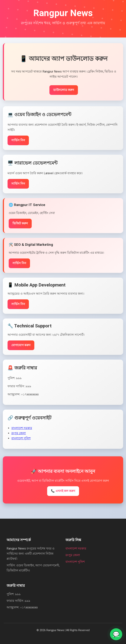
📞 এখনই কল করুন (63, 491)
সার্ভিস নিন (18, 142)
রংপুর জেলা (19, 434)
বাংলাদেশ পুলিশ (21, 440)
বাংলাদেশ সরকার (22, 429)
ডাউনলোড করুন (64, 91)
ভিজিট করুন (20, 225)
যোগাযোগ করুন (21, 346)
